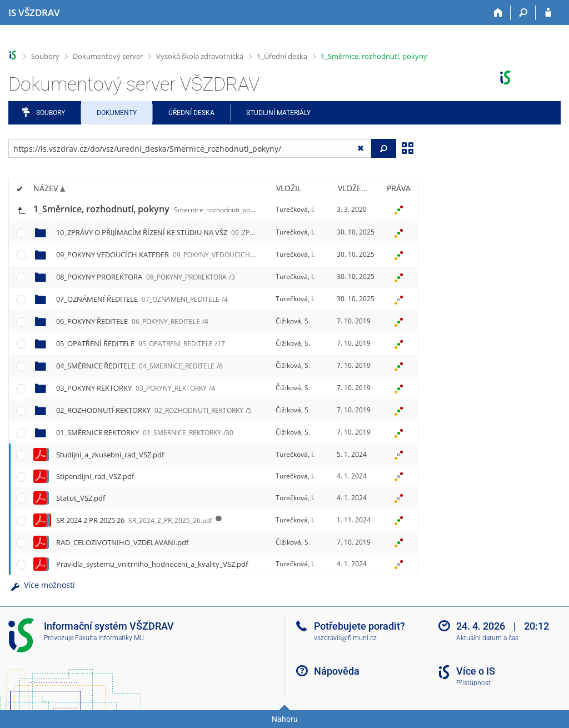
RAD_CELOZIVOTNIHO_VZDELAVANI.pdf (122, 542)
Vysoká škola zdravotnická (200, 56)
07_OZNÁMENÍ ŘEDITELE (142, 299)
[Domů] (498, 13)
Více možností (42, 585)
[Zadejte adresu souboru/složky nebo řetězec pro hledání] (190, 148)
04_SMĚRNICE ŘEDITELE (139, 366)
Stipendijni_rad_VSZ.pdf (95, 476)
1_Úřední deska (282, 56)
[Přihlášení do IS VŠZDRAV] (548, 13)
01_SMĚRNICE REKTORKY (145, 432)
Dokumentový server (108, 56)
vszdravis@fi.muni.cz (345, 638)
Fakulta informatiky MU (109, 638)
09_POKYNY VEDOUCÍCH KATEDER (173, 255)
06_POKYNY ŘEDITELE (132, 321)
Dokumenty (117, 113)
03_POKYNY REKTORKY (136, 388)
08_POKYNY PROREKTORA (146, 277)
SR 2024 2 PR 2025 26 (134, 520)
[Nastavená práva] (398, 210)
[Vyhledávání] (523, 13)
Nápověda (337, 671)
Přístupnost (473, 683)
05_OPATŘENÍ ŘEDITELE (141, 343)
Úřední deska (191, 113)
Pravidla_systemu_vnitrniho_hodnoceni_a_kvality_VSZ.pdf (152, 564)
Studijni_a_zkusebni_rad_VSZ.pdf (110, 455)
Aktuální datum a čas (487, 638)
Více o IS (476, 671)
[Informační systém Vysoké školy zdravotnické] (34, 13)
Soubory (45, 56)
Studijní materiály (278, 113)
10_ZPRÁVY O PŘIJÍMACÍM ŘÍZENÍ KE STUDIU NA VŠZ (234, 232)
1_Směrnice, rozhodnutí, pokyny (374, 56)
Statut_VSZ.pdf (81, 498)
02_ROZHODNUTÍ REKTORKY (154, 410)
